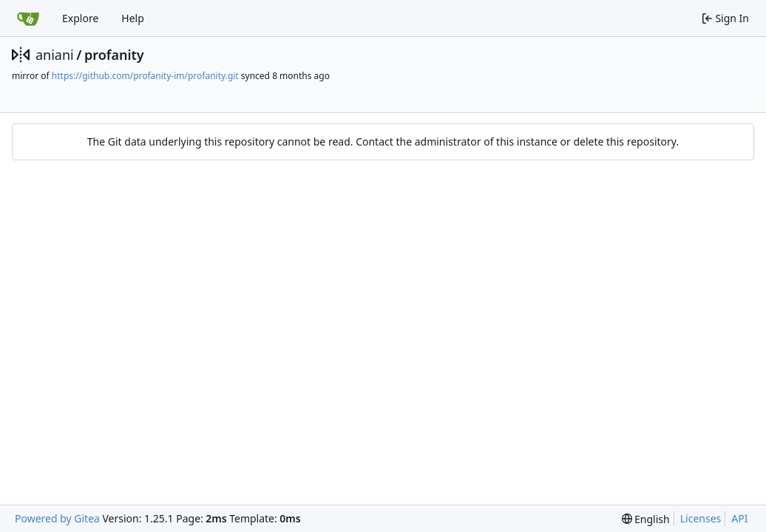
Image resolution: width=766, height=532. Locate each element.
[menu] (646, 519)
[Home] (28, 18)
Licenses (701, 518)
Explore (80, 18)
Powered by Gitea (57, 518)
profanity (114, 55)
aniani (55, 55)
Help (133, 18)
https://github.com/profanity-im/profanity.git (145, 76)
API (739, 518)
